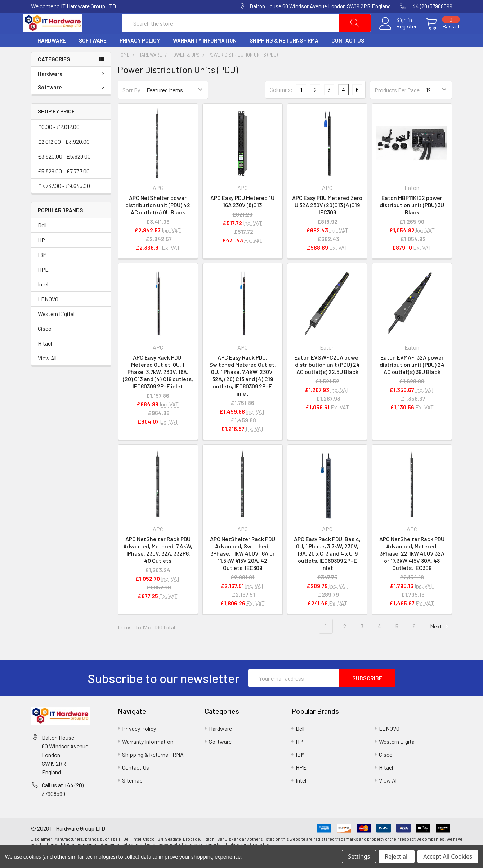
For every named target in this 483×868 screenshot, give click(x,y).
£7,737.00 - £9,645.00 (64, 200)
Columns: (281, 104)
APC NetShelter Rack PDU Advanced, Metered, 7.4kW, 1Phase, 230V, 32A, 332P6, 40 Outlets (158, 564)
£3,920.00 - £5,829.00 (64, 171)
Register (399, 34)
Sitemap (132, 795)
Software (93, 55)
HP (41, 255)
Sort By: (132, 105)
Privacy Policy (140, 55)
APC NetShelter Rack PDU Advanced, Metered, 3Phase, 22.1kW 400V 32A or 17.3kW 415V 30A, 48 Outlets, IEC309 (412, 568)
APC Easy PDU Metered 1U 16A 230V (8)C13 (242, 216)
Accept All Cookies (448, 856)
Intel (43, 299)
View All (47, 373)
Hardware (52, 55)
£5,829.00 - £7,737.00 (64, 185)
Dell (42, 240)
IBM (42, 269)
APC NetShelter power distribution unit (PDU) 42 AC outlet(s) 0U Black (158, 220)
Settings (359, 856)
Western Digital (56, 328)
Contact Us (348, 55)
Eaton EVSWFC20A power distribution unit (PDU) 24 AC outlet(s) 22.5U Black (327, 379)
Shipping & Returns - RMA (284, 55)
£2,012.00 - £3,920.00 (64, 156)
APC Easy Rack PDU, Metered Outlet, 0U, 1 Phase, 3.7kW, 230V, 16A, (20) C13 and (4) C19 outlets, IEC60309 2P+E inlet (158, 386)
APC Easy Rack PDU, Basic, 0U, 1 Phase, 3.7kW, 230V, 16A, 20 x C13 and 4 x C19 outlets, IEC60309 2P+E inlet (327, 568)
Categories (54, 74)
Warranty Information (205, 55)
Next (440, 641)
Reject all (397, 856)
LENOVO (48, 314)
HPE (43, 284)
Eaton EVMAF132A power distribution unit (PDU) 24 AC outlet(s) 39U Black (412, 379)
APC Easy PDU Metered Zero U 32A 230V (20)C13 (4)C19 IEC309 (327, 220)
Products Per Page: (398, 105)
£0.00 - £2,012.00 (59, 141)
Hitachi (46, 358)
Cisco (45, 343)
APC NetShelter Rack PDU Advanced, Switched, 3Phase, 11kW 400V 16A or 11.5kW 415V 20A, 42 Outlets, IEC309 (243, 568)
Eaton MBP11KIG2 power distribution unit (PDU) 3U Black (412, 220)
